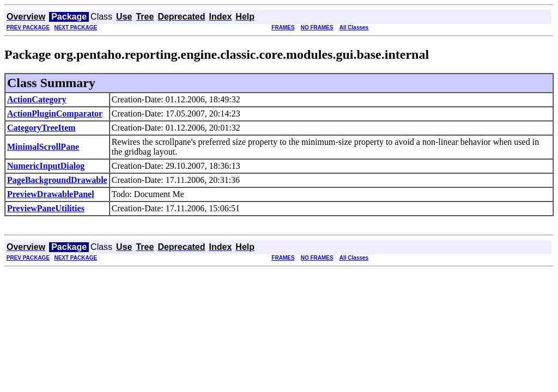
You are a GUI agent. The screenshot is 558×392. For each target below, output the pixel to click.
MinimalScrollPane (43, 147)
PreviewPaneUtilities (46, 208)
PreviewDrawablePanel (51, 194)
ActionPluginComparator (55, 114)
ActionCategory (37, 99)
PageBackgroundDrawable (57, 180)
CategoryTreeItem (41, 128)
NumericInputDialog (46, 166)
